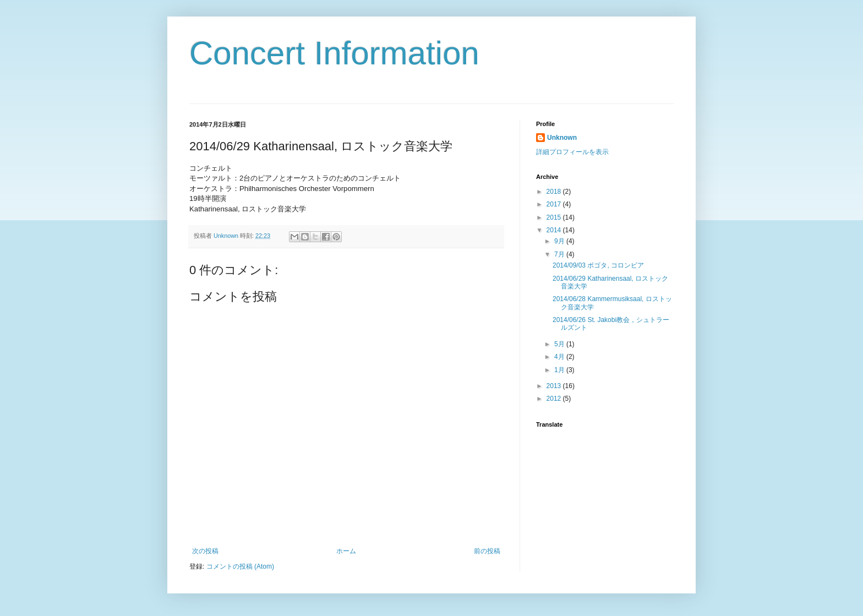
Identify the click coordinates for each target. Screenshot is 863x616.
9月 (560, 241)
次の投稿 (205, 551)
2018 (555, 192)
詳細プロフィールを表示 (572, 152)
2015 (555, 217)
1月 (560, 370)
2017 (555, 204)
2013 (555, 386)
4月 (560, 357)
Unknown (562, 138)
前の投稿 (487, 551)
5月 (560, 344)
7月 (560, 254)
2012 (555, 399)
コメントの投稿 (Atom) (240, 566)
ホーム (346, 551)
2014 (555, 230)
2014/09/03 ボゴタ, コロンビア (598, 265)
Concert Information (334, 53)
